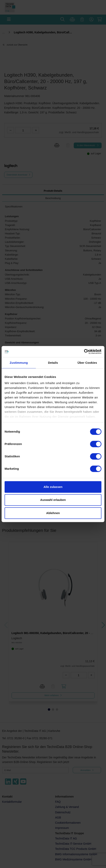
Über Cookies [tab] (87, 363)
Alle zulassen (53, 487)
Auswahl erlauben (53, 500)
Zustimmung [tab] (19, 363)
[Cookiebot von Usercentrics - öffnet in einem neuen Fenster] (84, 352)
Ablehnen (53, 513)
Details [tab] (53, 363)
